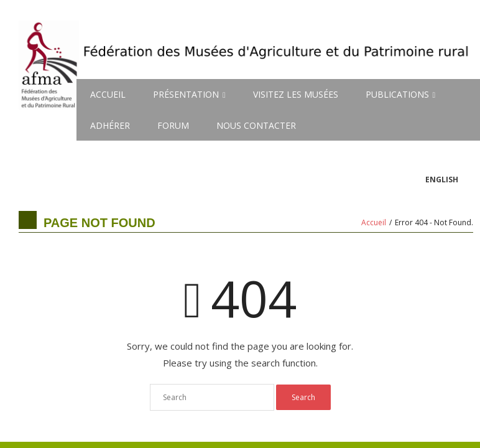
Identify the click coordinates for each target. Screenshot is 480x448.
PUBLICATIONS (397, 94)
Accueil (374, 222)
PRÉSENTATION (186, 94)
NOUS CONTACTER (256, 125)
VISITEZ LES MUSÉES (296, 94)
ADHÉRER (110, 125)
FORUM (173, 125)
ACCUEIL (108, 94)
